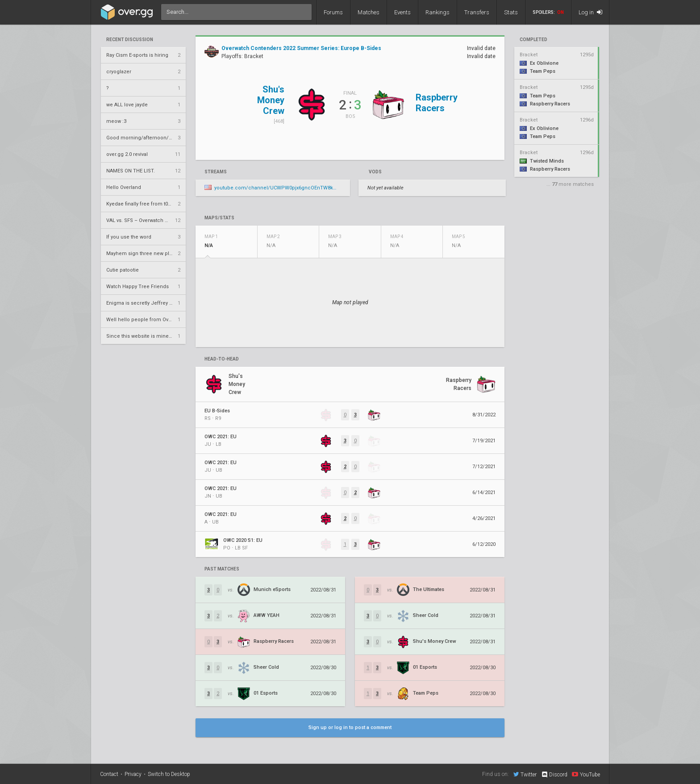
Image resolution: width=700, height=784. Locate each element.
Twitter (525, 774)
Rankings (437, 12)
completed (533, 40)
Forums (333, 12)
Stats (511, 12)
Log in (590, 12)
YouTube (586, 774)
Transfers (477, 12)
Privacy (133, 774)
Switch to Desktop (169, 774)
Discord (554, 775)
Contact (109, 774)
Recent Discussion (130, 40)
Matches (369, 12)
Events (402, 12)
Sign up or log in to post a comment (350, 727)
